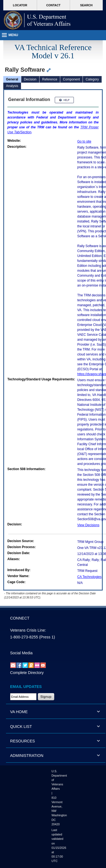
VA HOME (19, 712)
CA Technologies (90, 577)
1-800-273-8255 (24, 637)
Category (92, 79)
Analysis (12, 86)
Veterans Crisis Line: (28, 630)
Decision (30, 79)
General (12, 79)
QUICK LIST (21, 727)
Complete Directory (27, 673)
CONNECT (20, 618)
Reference (50, 79)
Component (71, 79)
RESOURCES (22, 741)
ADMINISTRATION (27, 756)
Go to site (84, 141)
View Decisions (88, 525)
